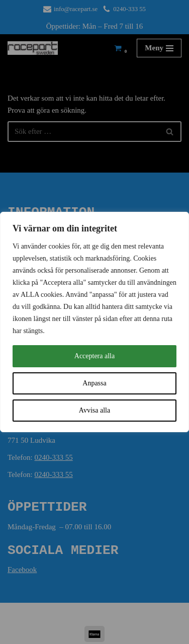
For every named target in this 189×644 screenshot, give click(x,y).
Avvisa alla (94, 410)
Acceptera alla (94, 356)
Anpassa (94, 383)
